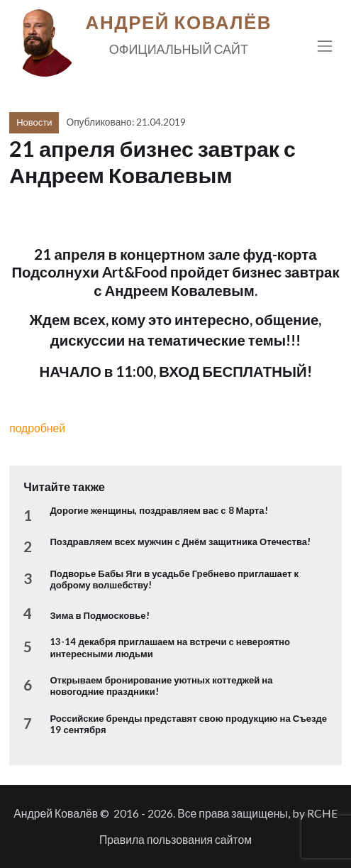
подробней (37, 428)
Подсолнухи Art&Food (89, 272)
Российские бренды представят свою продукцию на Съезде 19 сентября (188, 724)
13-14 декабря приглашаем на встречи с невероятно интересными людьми (170, 647)
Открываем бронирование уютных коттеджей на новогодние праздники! (161, 686)
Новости (34, 122)
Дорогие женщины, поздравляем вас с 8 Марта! (158, 510)
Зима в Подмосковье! (99, 615)
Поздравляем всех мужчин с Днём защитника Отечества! (180, 542)
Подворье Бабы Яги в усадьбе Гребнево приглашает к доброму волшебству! (174, 579)
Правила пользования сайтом (175, 839)
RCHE (322, 813)
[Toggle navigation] (325, 46)
